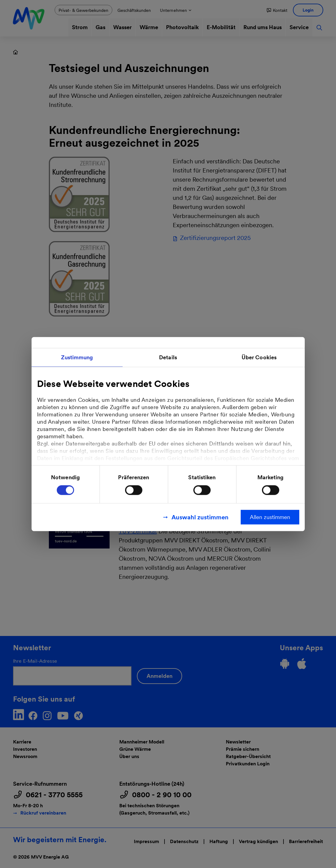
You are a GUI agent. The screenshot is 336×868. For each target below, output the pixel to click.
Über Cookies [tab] (259, 357)
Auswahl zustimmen (200, 517)
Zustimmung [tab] (77, 357)
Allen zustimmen (270, 517)
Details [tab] (168, 357)
